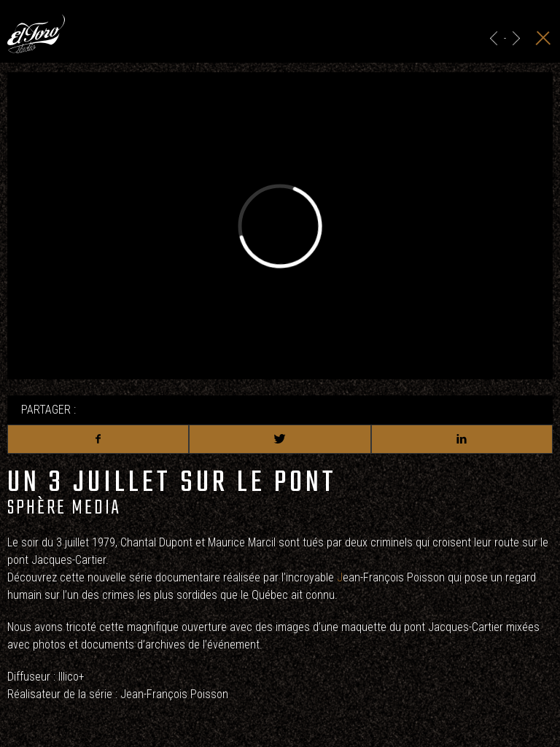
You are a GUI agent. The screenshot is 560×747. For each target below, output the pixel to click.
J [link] (340, 577)
